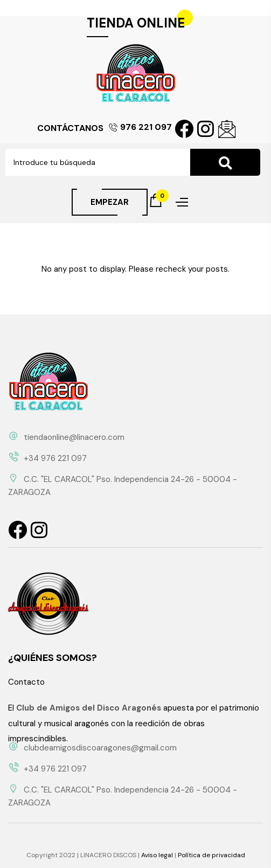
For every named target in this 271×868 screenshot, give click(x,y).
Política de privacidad (211, 855)
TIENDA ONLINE (136, 23)
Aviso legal (157, 855)
